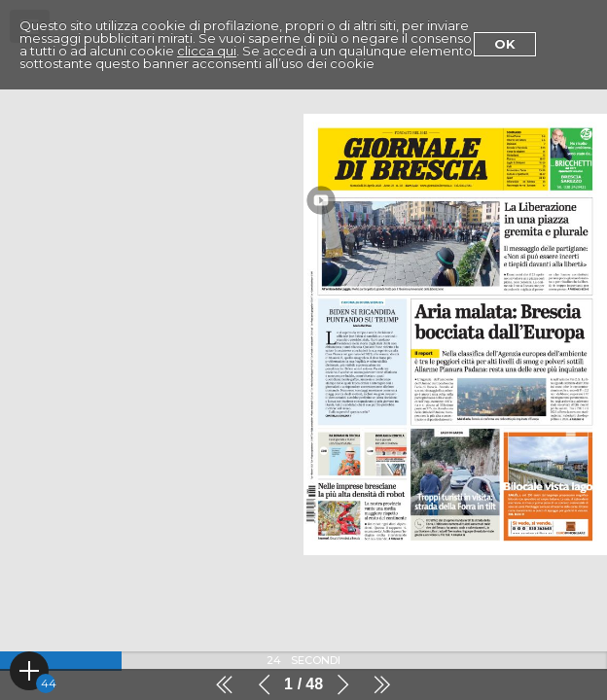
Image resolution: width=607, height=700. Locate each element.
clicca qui (207, 51)
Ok (505, 44)
